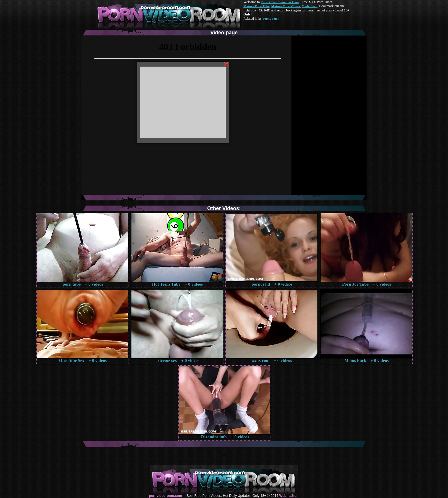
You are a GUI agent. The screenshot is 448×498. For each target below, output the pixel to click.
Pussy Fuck (271, 19)
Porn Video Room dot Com (280, 2)
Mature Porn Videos (286, 6)
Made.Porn (310, 6)
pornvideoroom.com (165, 496)
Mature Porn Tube (257, 6)
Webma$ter (288, 496)
